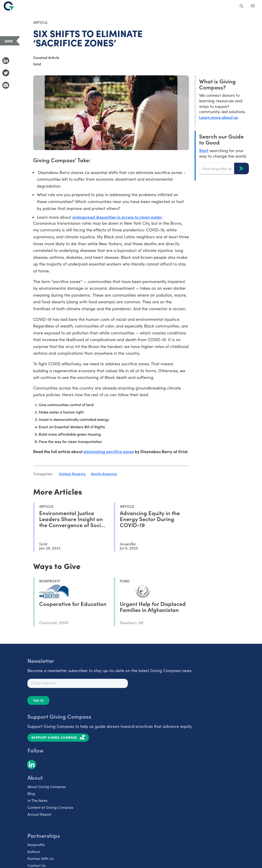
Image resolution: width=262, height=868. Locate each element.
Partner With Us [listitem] (40, 858)
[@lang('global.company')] (9, 6)
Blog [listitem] (31, 793)
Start (204, 150)
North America (104, 474)
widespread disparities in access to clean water (117, 217)
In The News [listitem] (37, 800)
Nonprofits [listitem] (36, 845)
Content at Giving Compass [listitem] (50, 807)
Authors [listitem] (34, 852)
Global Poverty (72, 474)
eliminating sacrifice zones (109, 451)
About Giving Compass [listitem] (47, 787)
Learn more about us (218, 117)
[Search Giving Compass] (242, 6)
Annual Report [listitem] (39, 814)
